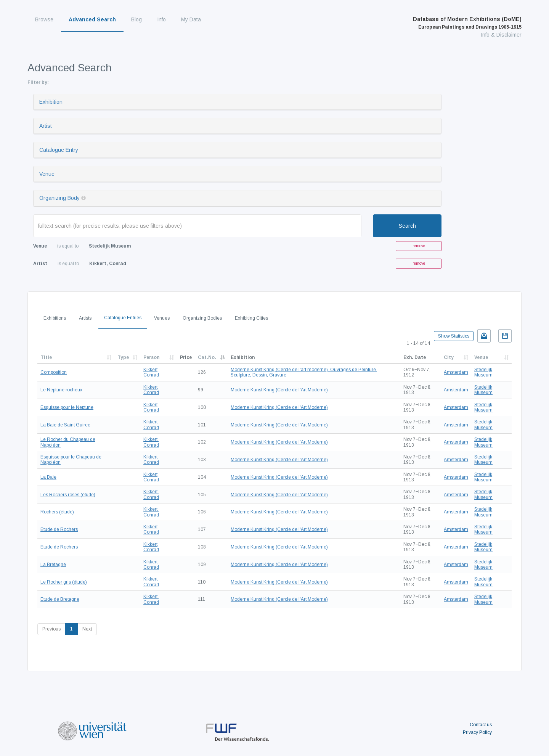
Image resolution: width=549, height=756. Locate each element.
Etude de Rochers (59, 529)
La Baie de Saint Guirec (65, 425)
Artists (85, 318)
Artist (46, 126)
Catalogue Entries (123, 318)
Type (123, 357)
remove (419, 246)
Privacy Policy (477, 732)
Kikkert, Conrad (151, 372)
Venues (162, 318)
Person (151, 357)
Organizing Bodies (202, 318)
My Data (191, 19)
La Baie (48, 477)
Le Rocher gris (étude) (64, 582)
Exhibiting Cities (251, 318)
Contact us (481, 725)
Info (161, 19)
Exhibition (51, 102)
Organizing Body (59, 198)
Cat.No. (207, 357)
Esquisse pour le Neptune (67, 407)
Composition (54, 372)
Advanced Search (92, 19)
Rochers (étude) (57, 512)
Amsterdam (456, 372)
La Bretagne (53, 565)
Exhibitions (55, 318)
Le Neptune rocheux (61, 390)
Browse (44, 19)
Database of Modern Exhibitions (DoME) (467, 23)
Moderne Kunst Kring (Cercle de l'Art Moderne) (279, 390)
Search (407, 226)
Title (46, 357)
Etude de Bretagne (60, 599)
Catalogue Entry (59, 150)
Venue (47, 174)
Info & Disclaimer (501, 35)
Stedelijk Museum (483, 372)
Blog (136, 19)
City (449, 357)
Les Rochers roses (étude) (68, 495)
